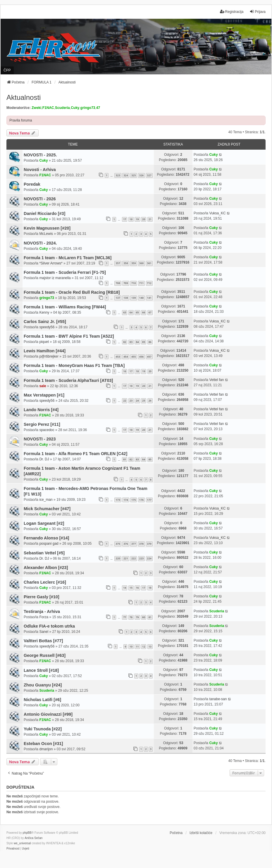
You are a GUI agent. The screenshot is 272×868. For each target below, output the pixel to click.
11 (137, 646)
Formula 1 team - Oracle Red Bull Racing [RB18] (72, 292)
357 (118, 263)
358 (126, 263)
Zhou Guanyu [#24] (43, 685)
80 (144, 617)
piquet (44, 342)
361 (149, 263)
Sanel (44, 632)
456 (141, 357)
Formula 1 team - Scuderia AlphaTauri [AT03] (68, 380)
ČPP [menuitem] (7, 70)
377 (134, 544)
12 (144, 646)
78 (131, 617)
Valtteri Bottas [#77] (43, 641)
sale (43, 386)
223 (141, 558)
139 (134, 298)
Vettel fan (216, 380)
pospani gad (49, 544)
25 (144, 400)
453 (118, 357)
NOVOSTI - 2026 (40, 199)
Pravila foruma (21, 120)
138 (126, 298)
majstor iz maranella (55, 278)
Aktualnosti (24, 97)
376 (126, 544)
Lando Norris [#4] (41, 410)
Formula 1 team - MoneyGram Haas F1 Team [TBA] (74, 365)
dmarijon (46, 749)
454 (126, 357)
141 (149, 298)
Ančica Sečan (33, 838)
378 (141, 544)
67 (150, 312)
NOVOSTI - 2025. (40, 155)
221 (126, 558)
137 (118, 298)
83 (131, 342)
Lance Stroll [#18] (41, 670)
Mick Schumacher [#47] (47, 509)
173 (118, 500)
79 (137, 617)
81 (125, 459)
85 (144, 342)
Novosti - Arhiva (40, 170)
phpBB (27, 833)
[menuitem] (13, 849)
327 (149, 175)
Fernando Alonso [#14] (46, 538)
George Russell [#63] (45, 655)
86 (150, 342)
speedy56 (47, 327)
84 (137, 342)
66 (144, 312)
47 (98, 108)
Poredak (32, 184)
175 (134, 500)
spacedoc (47, 430)
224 (149, 558)
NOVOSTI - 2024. (40, 243)
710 (134, 283)
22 (125, 400)
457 (149, 357)
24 (137, 400)
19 (137, 219)
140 (141, 298)
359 (134, 263)
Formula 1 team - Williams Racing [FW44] (65, 307)
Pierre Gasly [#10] (42, 597)
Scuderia (62, 108)
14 (125, 588)
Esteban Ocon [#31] (43, 744)
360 (141, 263)
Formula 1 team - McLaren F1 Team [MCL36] (68, 258)
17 (125, 219)
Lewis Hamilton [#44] (45, 351)
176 (141, 500)
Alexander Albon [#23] (46, 568)
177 (149, 500)
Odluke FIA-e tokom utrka (49, 626)
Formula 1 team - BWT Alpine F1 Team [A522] (69, 336)
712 (149, 283)
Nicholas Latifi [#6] (42, 700)
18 (131, 219)
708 (118, 283)
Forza (44, 617)
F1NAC (48, 108)
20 (144, 219)
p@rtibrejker (49, 356)
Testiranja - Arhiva (42, 611)
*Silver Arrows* (51, 263)
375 (118, 544)
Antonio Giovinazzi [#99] (48, 714)
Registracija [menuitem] (232, 12)
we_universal (22, 843)
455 (134, 357)
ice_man (46, 500)
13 (150, 646)
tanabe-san (218, 699)
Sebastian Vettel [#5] (44, 553)
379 (149, 544)
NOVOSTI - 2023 (40, 439)
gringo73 (88, 108)
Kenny (44, 312)
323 (118, 175)
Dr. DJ (44, 459)
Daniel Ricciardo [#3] (44, 213)
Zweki (36, 108)
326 (141, 175)
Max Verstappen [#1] (44, 395)
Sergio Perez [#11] (42, 424)
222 (134, 558)
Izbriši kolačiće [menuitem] (201, 833)
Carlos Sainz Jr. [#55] (45, 322)
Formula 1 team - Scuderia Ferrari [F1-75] (65, 272)
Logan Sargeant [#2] (44, 523)
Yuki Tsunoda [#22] (43, 729)
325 (134, 175)
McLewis (46, 234)
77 (125, 617)
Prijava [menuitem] (258, 12)
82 (125, 342)
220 (118, 558)
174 (126, 500)
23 (131, 400)
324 (126, 175)
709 (126, 283)
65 (137, 312)
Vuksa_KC (217, 213)
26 (150, 400)
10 (131, 646)
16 (125, 371)
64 (131, 312)
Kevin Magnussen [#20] (47, 228)
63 (125, 312)
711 (141, 283)
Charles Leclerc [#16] (45, 582)
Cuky (75, 108)
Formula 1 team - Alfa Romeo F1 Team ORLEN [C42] (75, 454)
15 (131, 588)
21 (150, 219)
